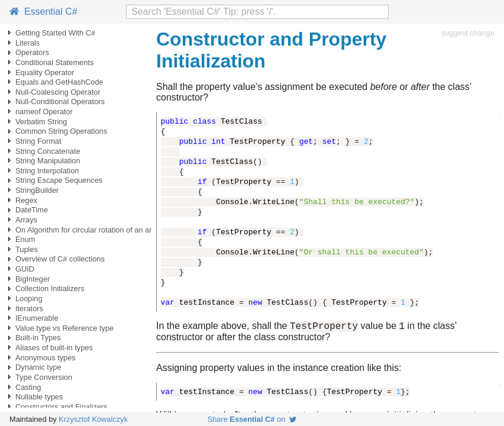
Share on (252, 419)
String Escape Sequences (59, 180)
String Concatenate (48, 151)
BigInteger (33, 279)
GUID (25, 269)
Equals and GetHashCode (59, 82)
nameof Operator (44, 112)
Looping (29, 298)
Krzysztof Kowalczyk (93, 419)
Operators (32, 52)
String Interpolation (47, 171)
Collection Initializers (50, 288)
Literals (28, 43)
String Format (38, 141)
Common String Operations (61, 131)
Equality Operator (45, 72)
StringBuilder (37, 190)
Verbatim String (41, 122)
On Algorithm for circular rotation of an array (89, 230)
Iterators (29, 309)
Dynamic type (38, 367)
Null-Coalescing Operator (58, 92)
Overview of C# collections (60, 259)
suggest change (468, 33)
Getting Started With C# (55, 33)
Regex (26, 200)
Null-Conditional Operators (60, 101)
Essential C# (43, 12)
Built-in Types (38, 338)
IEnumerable (37, 318)
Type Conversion (44, 377)
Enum (25, 239)
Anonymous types (46, 358)
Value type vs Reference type (64, 328)
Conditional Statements (54, 62)
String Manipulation (48, 161)
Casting (28, 387)
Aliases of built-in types (54, 348)
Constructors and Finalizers (62, 407)
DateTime (32, 210)
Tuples (27, 249)
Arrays (26, 220)
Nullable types (39, 397)
